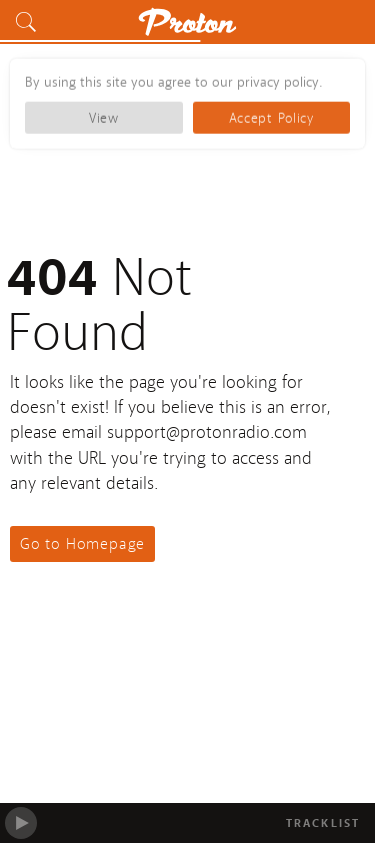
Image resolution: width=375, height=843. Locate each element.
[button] (30, 22)
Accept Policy (271, 116)
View (104, 116)
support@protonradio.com (207, 432)
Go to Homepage (82, 544)
